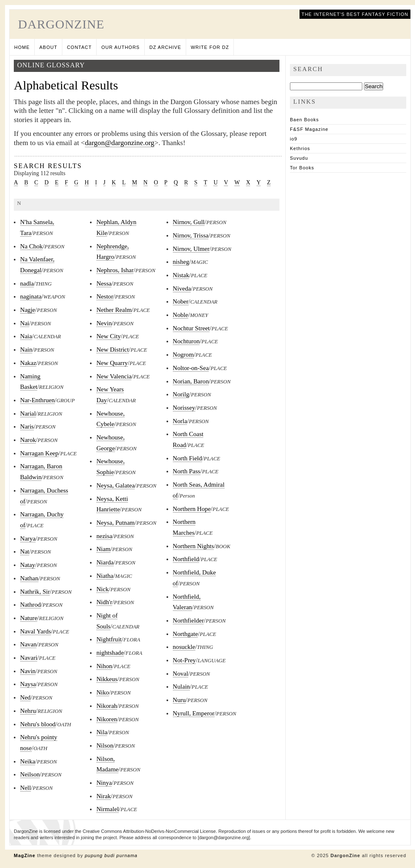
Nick (102, 589)
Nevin (104, 323)
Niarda (105, 562)
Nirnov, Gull (189, 222)
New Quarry (112, 363)
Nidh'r (104, 602)
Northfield (186, 559)
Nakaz (28, 363)
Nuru (179, 700)
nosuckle (184, 647)
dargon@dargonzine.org (120, 143)
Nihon (104, 666)
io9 (294, 139)
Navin (28, 671)
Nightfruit (109, 639)
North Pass (187, 471)
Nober (181, 301)
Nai (25, 323)
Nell (26, 788)
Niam (103, 549)
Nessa (104, 283)
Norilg (181, 394)
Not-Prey (184, 660)
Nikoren (107, 719)
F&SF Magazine (309, 129)
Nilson (105, 745)
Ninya (104, 783)
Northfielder (188, 620)
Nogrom (183, 355)
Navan (28, 644)
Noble (181, 315)
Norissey (184, 408)
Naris (27, 426)
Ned (25, 697)
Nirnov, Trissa (191, 235)
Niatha (105, 576)
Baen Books (304, 120)
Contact (79, 47)
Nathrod (31, 605)
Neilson (30, 774)
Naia (26, 336)
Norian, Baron (191, 381)
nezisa (104, 536)
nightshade (110, 653)
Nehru (28, 711)
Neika (28, 761)
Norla (180, 421)
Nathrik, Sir (35, 592)
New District (113, 350)
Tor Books (302, 168)
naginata (31, 296)
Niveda (182, 288)
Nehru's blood (38, 724)
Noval (181, 674)
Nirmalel (108, 809)
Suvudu (299, 158)
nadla (27, 283)
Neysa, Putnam (115, 523)
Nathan (29, 578)
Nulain (181, 687)
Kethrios (300, 148)
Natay (28, 565)
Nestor (105, 296)
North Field (187, 458)
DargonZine (61, 24)
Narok (28, 440)
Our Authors (120, 47)
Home (22, 47)
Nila (102, 732)
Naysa (28, 684)
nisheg (181, 262)
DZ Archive (165, 47)
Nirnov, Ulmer (191, 249)
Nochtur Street (191, 328)
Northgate (185, 634)
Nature (29, 618)
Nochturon (186, 341)
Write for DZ (210, 47)
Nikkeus (107, 679)
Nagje (28, 310)
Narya (28, 539)
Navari (29, 658)
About (48, 47)
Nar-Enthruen (37, 400)
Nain (26, 350)
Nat (25, 551)
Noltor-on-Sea (191, 368)
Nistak (181, 275)
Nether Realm (114, 310)
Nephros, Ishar (115, 270)
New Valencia (114, 376)
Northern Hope (192, 509)
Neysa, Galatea (115, 485)
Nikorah (107, 706)
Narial (28, 414)
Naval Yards (36, 631)
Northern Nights (193, 546)
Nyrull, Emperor (194, 713)
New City (108, 336)
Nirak (103, 796)
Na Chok (31, 246)
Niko (102, 692)
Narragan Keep (39, 453)
